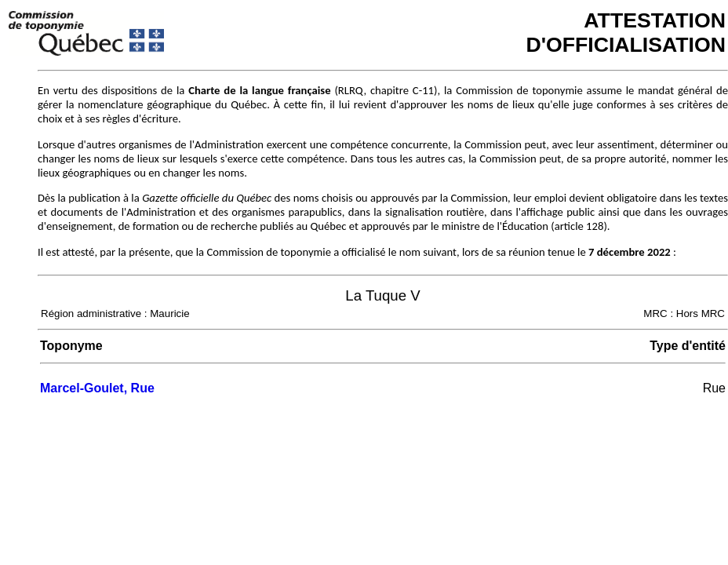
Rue (714, 388)
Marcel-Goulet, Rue (97, 388)
